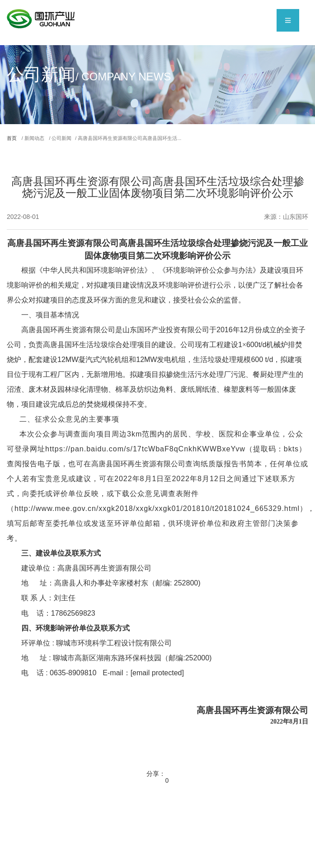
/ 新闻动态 (41, 139)
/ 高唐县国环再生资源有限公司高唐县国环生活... (162, 139)
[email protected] (157, 675)
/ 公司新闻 (75, 139)
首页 (14, 139)
